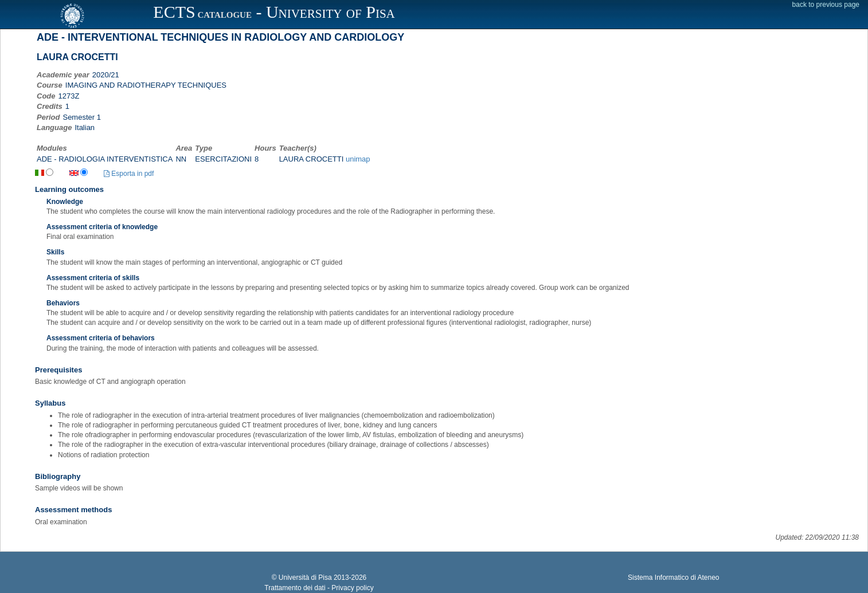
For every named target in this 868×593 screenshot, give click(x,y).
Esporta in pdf (129, 174)
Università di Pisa (305, 578)
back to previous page (826, 5)
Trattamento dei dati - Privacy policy (319, 588)
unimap (358, 159)
